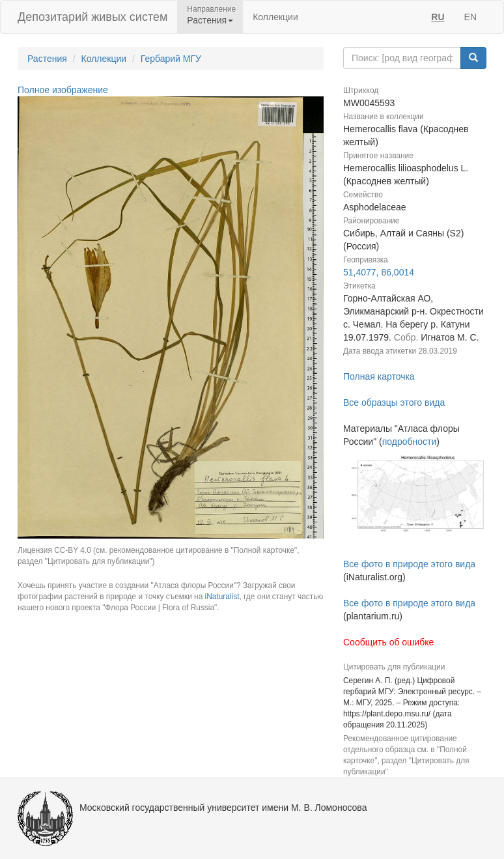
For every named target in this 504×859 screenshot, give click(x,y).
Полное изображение (63, 90)
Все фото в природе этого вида (409, 564)
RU (438, 17)
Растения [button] (210, 20)
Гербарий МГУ (171, 59)
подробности (410, 442)
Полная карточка (379, 376)
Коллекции (275, 17)
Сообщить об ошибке (388, 642)
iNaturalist (222, 597)
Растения (47, 59)
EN (470, 17)
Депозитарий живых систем (92, 17)
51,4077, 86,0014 (379, 272)
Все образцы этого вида (394, 402)
